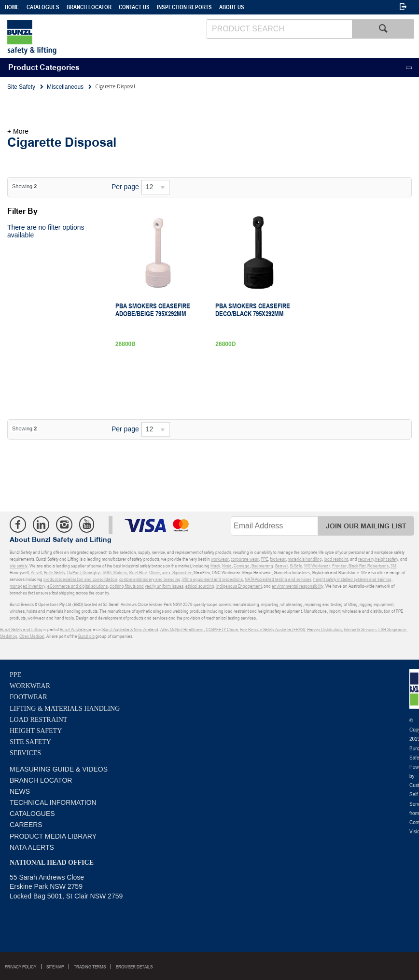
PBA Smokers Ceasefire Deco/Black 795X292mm (253, 310)
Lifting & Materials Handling (65, 709)
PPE (15, 675)
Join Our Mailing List (366, 526)
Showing (24, 186)
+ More (18, 131)
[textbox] (279, 29)
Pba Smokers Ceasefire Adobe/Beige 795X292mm (153, 310)
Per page (125, 187)
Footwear (28, 697)
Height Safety (36, 731)
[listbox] (155, 187)
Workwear (30, 686)
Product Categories (44, 68)
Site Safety (30, 742)
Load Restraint (38, 720)
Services (25, 753)
